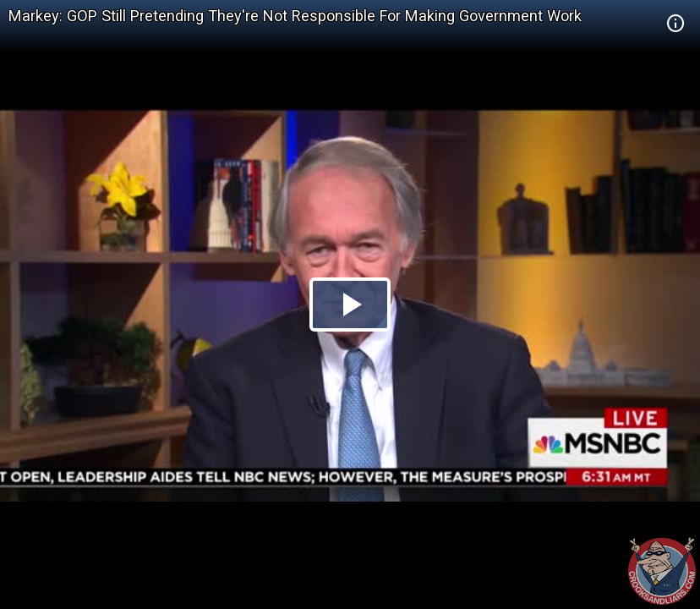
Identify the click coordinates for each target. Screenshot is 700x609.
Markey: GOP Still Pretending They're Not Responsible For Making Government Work (295, 16)
